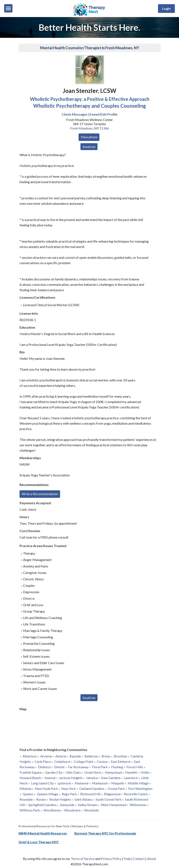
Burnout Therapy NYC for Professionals (105, 833)
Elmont (59, 767)
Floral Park (100, 767)
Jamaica (92, 778)
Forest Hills (135, 767)
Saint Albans (83, 799)
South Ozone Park (109, 799)
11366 (104, 128)
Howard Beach (30, 778)
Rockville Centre (136, 794)
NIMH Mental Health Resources (43, 833)
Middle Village (138, 783)
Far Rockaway (78, 767)
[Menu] (8, 8)
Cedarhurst (62, 761)
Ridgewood (112, 794)
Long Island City (42, 783)
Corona (102, 761)
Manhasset (100, 783)
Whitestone (138, 805)
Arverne (46, 756)
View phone (89, 137)
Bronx (106, 756)
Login (166, 8)
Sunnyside (67, 805)
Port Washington (140, 788)
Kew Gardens (111, 778)
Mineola (25, 788)
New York (69, 788)
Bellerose (91, 756)
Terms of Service (83, 859)
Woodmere (72, 810)
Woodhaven (52, 810)
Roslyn (41, 799)
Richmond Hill (90, 794)
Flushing (117, 767)
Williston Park (30, 810)
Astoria (61, 756)
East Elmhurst (121, 761)
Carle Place (43, 761)
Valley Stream (88, 805)
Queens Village (48, 794)
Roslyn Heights (60, 799)
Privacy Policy (111, 859)
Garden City (54, 772)
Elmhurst (44, 767)
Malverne (81, 783)
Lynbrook (64, 783)
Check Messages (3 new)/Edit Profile (90, 114)
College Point (83, 761)
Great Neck (93, 772)
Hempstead (113, 772)
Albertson (30, 756)
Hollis (145, 772)
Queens (28, 794)
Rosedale (26, 799)
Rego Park (69, 794)
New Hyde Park (46, 788)
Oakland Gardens (92, 788)
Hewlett (131, 772)
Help (127, 859)
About (152, 859)
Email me (89, 147)
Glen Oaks (73, 772)
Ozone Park (116, 788)
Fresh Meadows (81, 128)
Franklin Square (31, 772)
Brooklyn (120, 756)
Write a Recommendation (40, 494)
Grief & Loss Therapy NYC (39, 842)
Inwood (50, 778)
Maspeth (118, 783)
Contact (139, 859)
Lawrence (131, 778)
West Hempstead (113, 805)
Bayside (75, 756)
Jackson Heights (71, 778)
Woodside (91, 810)
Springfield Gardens (42, 805)
